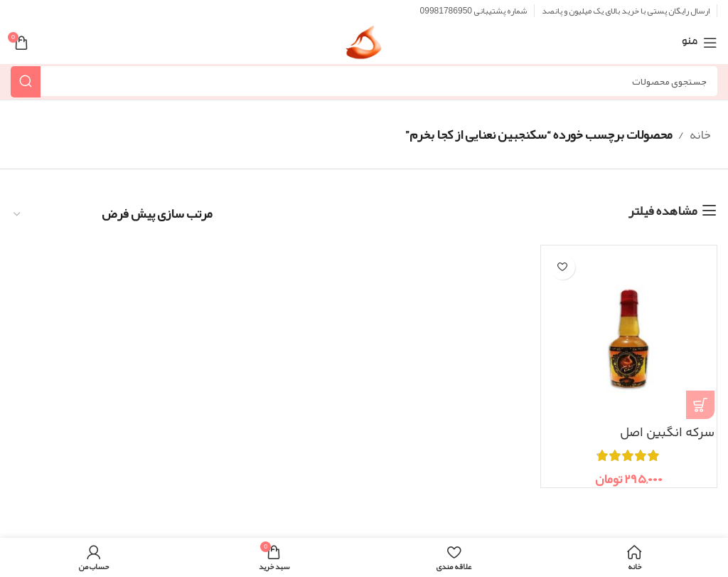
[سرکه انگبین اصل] (629, 333)
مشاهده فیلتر (663, 211)
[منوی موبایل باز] (700, 43)
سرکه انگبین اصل (666, 433)
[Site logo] (364, 47)
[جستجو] (364, 81)
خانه (700, 134)
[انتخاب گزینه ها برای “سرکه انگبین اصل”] (700, 405)
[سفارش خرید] (112, 214)
